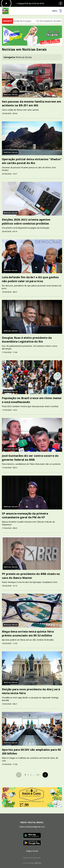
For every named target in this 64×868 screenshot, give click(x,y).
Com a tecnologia (32, 863)
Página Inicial (32, 851)
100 (38, 775)
